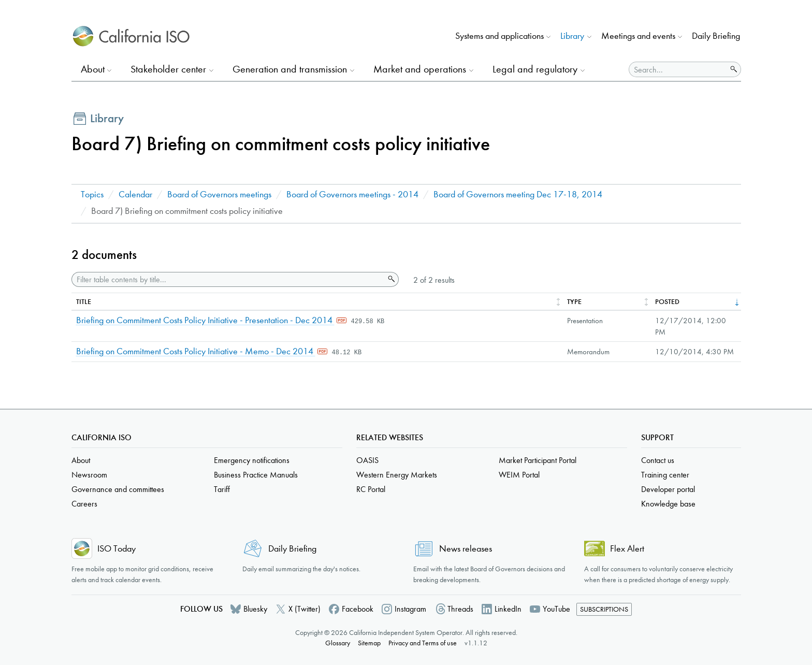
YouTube (556, 609)
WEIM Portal (519, 475)
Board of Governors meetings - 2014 (352, 194)
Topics (92, 194)
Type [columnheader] (574, 302)
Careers (84, 504)
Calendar (135, 194)
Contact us (658, 460)
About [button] (93, 69)
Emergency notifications (252, 460)
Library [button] (572, 36)
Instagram (410, 609)
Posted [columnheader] (667, 302)
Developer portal (668, 489)
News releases (466, 549)
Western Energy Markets (397, 475)
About (81, 460)
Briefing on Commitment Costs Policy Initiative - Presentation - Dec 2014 (205, 320)
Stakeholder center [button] (168, 69)
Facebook (358, 609)
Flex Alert (627, 549)
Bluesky (255, 609)
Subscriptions (604, 609)
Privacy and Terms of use (423, 643)
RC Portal (371, 489)
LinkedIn (508, 609)
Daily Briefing (716, 36)
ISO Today (117, 549)
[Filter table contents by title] (228, 279)
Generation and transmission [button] (290, 69)
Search (390, 279)
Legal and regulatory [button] (535, 69)
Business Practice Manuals (256, 475)
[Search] (678, 69)
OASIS (367, 460)
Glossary (338, 643)
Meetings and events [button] (638, 36)
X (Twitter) (304, 609)
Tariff (222, 489)
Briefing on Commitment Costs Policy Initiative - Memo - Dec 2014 (196, 351)
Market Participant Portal (538, 460)
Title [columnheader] (84, 302)
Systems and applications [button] (499, 36)
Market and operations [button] (420, 69)
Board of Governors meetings (219, 194)
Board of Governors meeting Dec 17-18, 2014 (518, 194)
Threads (460, 609)
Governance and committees (118, 489)
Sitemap (369, 643)
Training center (665, 475)
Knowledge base (668, 504)
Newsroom (89, 475)
